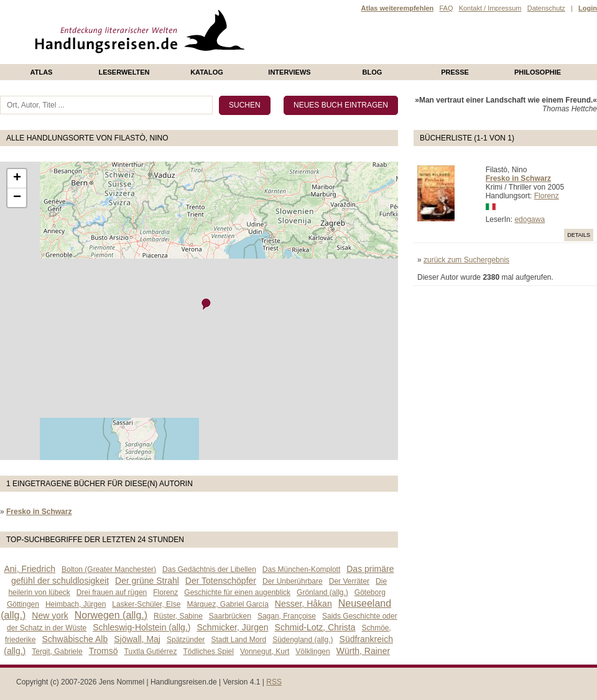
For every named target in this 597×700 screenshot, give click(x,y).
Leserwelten (124, 72)
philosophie (538, 72)
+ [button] (17, 178)
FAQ (446, 8)
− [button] (17, 198)
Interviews (289, 72)
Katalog (207, 72)
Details (579, 235)
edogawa (530, 219)
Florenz (547, 196)
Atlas (42, 72)
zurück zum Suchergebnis (466, 260)
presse (455, 72)
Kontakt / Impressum (490, 8)
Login (588, 8)
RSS (274, 682)
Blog (373, 72)
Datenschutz (546, 8)
